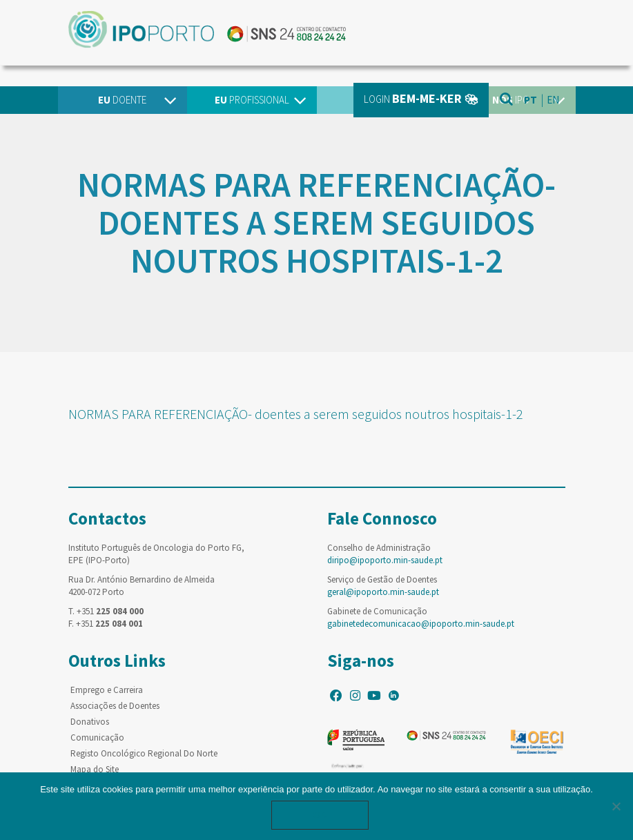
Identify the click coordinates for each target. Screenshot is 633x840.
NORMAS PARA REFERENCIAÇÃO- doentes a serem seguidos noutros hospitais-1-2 (296, 414)
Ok (320, 815)
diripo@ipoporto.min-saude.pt (385, 560)
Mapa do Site (95, 769)
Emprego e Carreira (107, 690)
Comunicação (97, 738)
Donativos (90, 722)
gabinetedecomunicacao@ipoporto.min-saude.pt (421, 624)
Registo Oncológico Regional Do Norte (144, 753)
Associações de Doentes (115, 706)
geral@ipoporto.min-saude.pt (383, 592)
